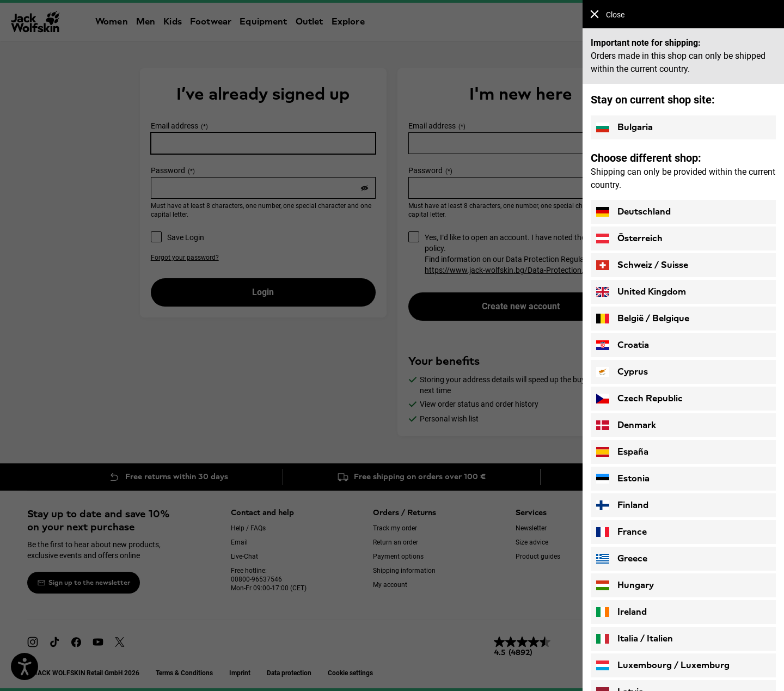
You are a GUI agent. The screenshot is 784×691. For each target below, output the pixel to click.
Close (607, 14)
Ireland (621, 612)
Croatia (623, 345)
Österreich (629, 239)
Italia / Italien (635, 639)
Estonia (623, 479)
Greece (622, 559)
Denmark (626, 425)
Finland (622, 505)
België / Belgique (643, 319)
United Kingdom (641, 292)
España (622, 452)
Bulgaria (624, 127)
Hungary (625, 585)
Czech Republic (639, 399)
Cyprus (622, 372)
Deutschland (633, 212)
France (621, 532)
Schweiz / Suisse (642, 265)
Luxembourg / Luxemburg (663, 665)
